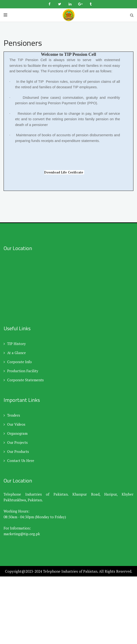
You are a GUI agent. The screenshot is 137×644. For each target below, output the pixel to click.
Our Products (16, 451)
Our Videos (14, 424)
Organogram (16, 433)
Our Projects (16, 442)
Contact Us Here (19, 461)
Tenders (12, 415)
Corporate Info (18, 362)
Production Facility (21, 371)
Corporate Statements (24, 380)
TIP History (15, 344)
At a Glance (15, 353)
